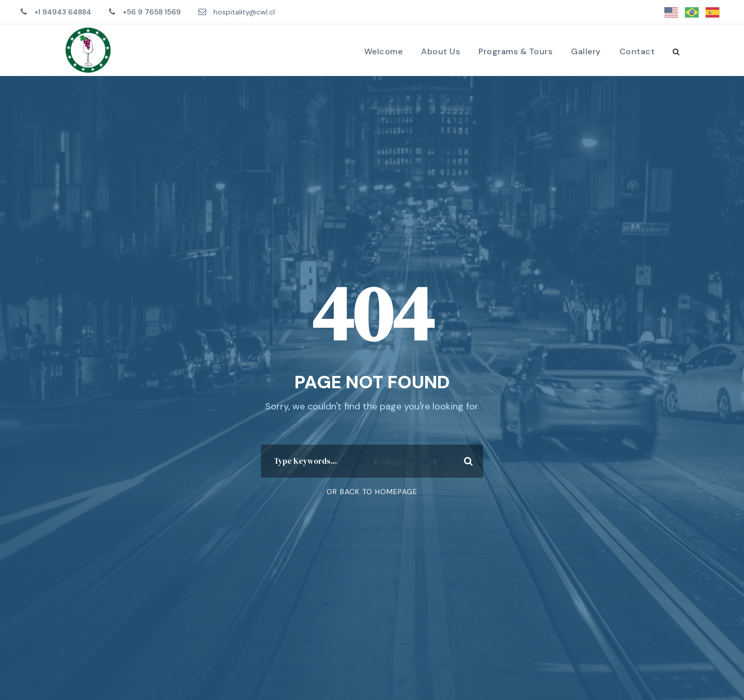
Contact (637, 51)
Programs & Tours (515, 51)
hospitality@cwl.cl (244, 12)
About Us (440, 51)
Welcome (384, 51)
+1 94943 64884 (63, 12)
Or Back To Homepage (372, 492)
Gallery (586, 51)
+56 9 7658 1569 (152, 12)
